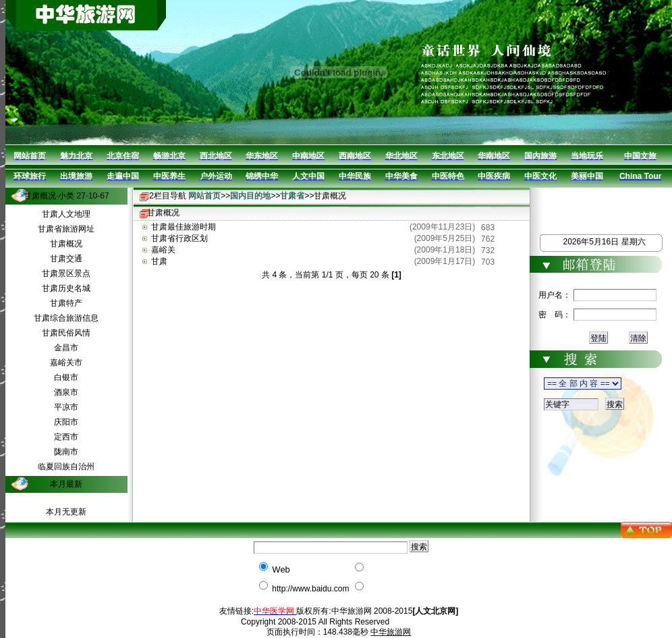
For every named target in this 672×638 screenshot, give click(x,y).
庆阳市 (66, 422)
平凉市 (66, 407)
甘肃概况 (66, 244)
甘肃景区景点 (66, 273)
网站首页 (204, 196)
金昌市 (66, 348)
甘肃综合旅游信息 (66, 318)
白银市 (66, 377)
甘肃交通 (66, 259)
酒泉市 (66, 392)
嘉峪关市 (66, 363)
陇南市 (66, 452)
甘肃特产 (66, 303)
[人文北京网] (435, 611)
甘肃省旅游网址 (66, 229)
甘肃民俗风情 (66, 333)
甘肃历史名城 (66, 288)
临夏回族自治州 (66, 467)
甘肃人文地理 (66, 214)
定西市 (66, 437)
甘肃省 (292, 196)
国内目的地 (250, 196)
